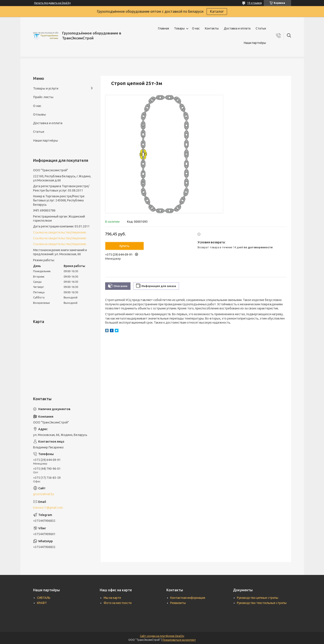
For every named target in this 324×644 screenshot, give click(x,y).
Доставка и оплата (237, 28)
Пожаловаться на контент (179, 640)
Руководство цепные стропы (258, 598)
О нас (196, 28)
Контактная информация (188, 598)
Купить (124, 246)
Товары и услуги (46, 88)
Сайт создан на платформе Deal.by (162, 636)
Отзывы (39, 114)
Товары (179, 28)
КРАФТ (42, 603)
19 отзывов (254, 3)
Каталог (217, 11)
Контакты (212, 28)
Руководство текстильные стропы (262, 603)
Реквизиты (178, 603)
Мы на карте (112, 598)
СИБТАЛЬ (44, 598)
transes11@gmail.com (48, 508)
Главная (164, 28)
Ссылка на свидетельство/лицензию (60, 232)
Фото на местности (118, 603)
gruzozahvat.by (44, 494)
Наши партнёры (255, 43)
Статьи (261, 28)
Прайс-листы (43, 97)
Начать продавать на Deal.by (52, 3)
